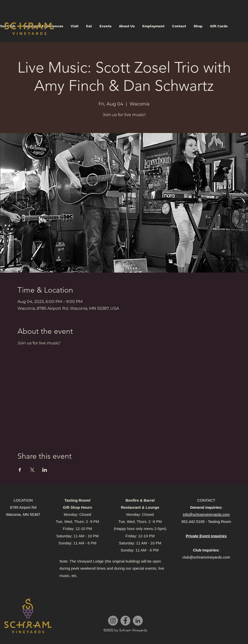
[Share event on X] (32, 470)
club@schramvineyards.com (206, 557)
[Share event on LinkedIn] (45, 470)
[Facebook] (125, 621)
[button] (75, 26)
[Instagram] (113, 621)
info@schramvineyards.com (206, 514)
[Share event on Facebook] (20, 470)
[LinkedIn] (138, 621)
